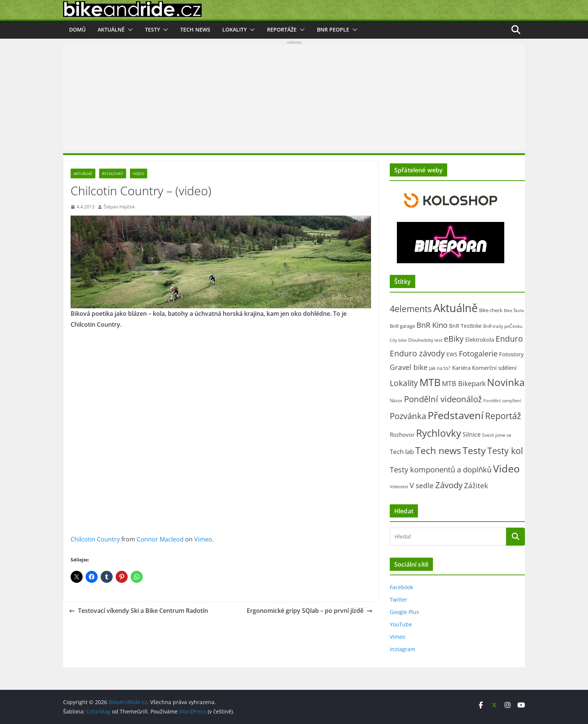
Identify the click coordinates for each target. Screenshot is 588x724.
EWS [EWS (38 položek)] (452, 354)
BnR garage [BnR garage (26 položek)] (402, 326)
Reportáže (282, 29)
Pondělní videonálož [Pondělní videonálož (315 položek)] (443, 399)
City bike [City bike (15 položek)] (398, 340)
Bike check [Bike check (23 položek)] (491, 310)
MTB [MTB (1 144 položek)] (430, 382)
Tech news (195, 29)
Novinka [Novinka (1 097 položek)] (506, 382)
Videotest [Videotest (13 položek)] (399, 487)
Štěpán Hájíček (119, 207)
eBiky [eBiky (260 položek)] (454, 339)
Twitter (399, 600)
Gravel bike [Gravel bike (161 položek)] (409, 367)
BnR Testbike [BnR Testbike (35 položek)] (465, 326)
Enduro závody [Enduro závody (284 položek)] (417, 353)
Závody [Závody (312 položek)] (449, 485)
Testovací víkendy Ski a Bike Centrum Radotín (139, 611)
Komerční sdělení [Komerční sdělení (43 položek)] (494, 368)
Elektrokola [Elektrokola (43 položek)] (480, 339)
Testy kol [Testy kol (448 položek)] (505, 451)
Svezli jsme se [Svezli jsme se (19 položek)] (497, 435)
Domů (77, 29)
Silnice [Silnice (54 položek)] (472, 434)
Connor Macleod (160, 539)
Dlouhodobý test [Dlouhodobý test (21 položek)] (425, 340)
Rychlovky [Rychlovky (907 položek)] (439, 433)
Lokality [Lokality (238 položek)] (404, 383)
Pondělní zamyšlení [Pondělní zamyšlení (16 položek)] (502, 400)
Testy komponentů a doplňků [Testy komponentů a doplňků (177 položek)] (441, 470)
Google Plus (404, 612)
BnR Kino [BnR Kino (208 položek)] (432, 325)
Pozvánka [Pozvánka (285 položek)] (408, 416)
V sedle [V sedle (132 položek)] (422, 485)
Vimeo (203, 539)
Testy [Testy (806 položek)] (474, 450)
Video (139, 173)
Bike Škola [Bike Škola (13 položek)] (514, 311)
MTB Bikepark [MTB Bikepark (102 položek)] (464, 383)
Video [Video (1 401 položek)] (506, 468)
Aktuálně (111, 29)
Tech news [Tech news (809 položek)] (438, 450)
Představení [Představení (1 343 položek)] (456, 415)
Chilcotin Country (95, 539)
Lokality (234, 29)
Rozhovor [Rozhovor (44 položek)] (402, 434)
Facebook (401, 587)
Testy (152, 29)
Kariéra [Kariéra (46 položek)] (461, 368)
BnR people (333, 29)
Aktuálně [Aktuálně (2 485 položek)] (455, 308)
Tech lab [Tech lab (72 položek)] (402, 452)
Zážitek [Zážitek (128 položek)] (476, 485)
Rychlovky (113, 173)
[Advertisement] (294, 98)
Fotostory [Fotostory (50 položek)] (511, 354)
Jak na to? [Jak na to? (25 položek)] (440, 368)
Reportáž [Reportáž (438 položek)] (503, 416)
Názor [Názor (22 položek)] (396, 400)
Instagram (403, 649)
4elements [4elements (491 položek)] (411, 309)
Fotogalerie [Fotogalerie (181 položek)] (478, 354)
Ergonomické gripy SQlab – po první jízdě (310, 611)
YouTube (401, 624)
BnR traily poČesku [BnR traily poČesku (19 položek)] (503, 326)
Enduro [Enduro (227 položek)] (509, 339)
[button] (129, 30)
